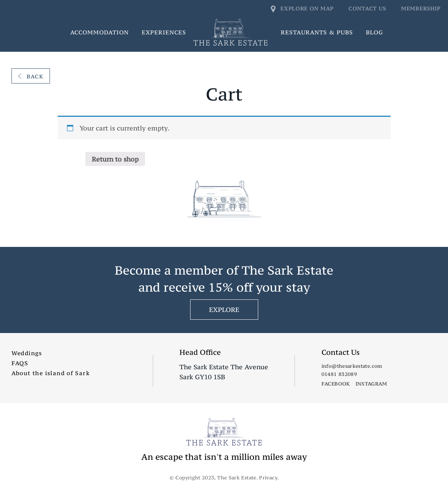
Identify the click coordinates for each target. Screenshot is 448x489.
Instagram (371, 384)
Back (31, 76)
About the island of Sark (51, 373)
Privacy (268, 478)
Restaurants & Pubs (317, 32)
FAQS (20, 363)
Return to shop (115, 159)
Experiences (164, 32)
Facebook (336, 384)
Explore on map (302, 8)
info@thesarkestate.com (352, 366)
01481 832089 (339, 374)
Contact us (367, 8)
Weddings (27, 353)
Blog (375, 32)
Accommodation (100, 32)
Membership (421, 8)
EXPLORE (224, 310)
